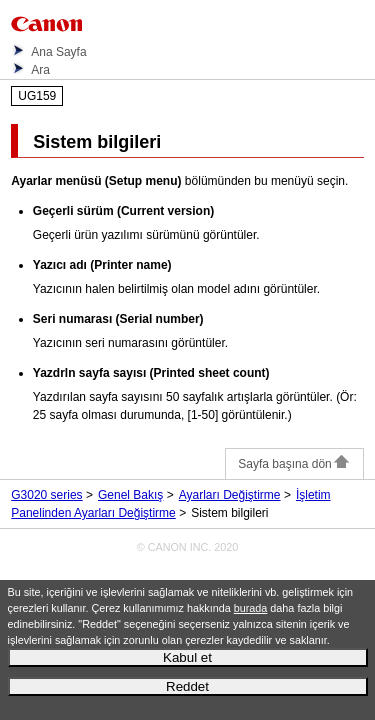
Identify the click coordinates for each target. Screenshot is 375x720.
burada (251, 608)
